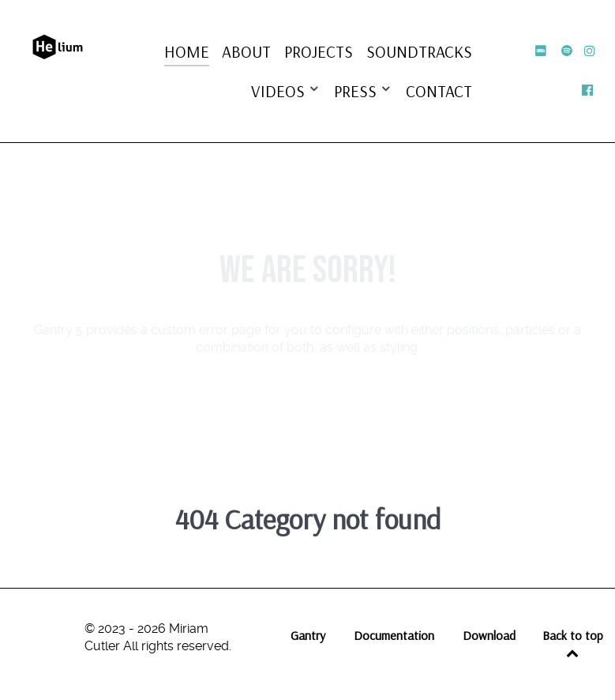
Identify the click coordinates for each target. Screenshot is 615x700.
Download (489, 635)
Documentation (394, 635)
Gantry (308, 635)
